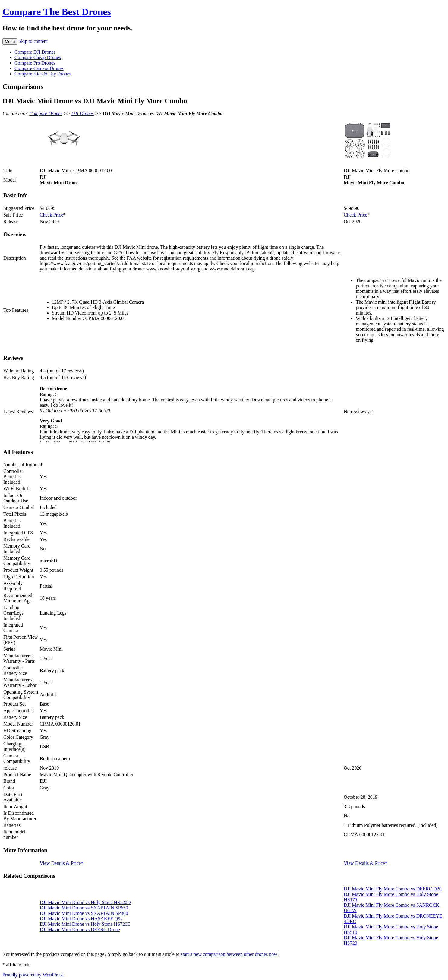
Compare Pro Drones (35, 63)
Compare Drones (46, 114)
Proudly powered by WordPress (33, 975)
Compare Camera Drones (39, 68)
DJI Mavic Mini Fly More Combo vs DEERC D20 (393, 889)
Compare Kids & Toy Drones (43, 74)
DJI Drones (82, 114)
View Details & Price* (62, 863)
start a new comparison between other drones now (229, 954)
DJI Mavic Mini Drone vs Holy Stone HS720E (85, 924)
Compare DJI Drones (35, 52)
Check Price (52, 215)
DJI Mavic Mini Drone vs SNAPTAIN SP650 (84, 908)
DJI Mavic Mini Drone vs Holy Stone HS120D (85, 902)
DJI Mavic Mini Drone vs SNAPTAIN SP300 (84, 913)
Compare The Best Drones (57, 12)
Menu (10, 41)
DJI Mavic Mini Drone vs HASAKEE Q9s (81, 919)
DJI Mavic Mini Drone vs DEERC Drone (80, 929)
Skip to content (33, 41)
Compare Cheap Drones (38, 57)
